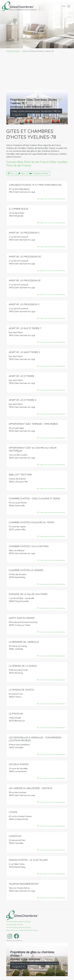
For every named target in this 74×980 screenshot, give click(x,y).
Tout (11, 173)
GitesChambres (13, 51)
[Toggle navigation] (66, 6)
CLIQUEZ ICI (19, 115)
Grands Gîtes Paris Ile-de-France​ (28, 162)
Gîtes (22, 173)
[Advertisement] (37, 72)
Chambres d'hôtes (39, 173)
